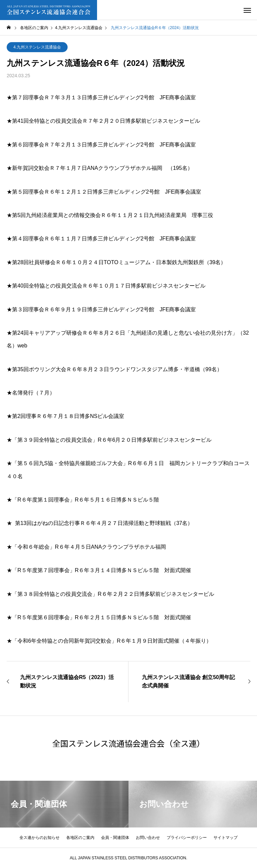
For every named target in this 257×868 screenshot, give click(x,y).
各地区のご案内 (80, 838)
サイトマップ (226, 838)
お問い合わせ (148, 838)
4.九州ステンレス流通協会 (37, 47)
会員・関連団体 (115, 838)
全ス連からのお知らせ (39, 838)
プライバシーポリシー (187, 838)
